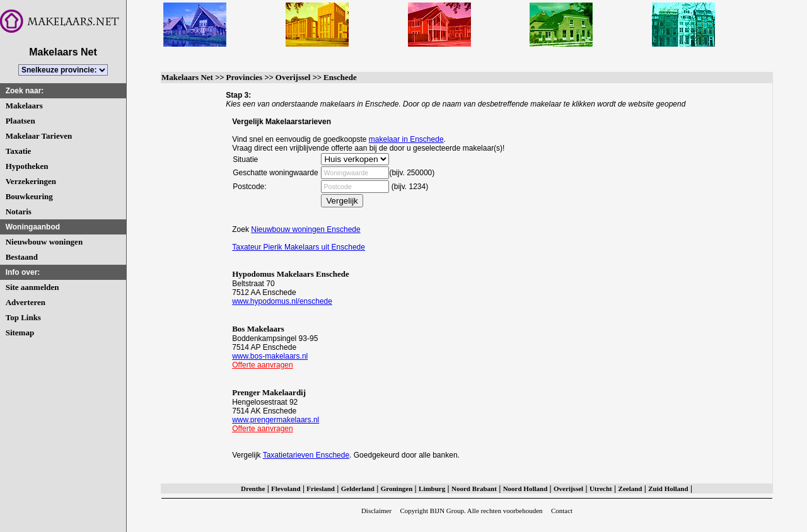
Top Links (23, 317)
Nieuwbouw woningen (44, 242)
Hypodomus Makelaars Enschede (291, 274)
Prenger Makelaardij (269, 392)
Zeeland (630, 489)
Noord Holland (525, 489)
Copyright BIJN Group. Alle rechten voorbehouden (471, 511)
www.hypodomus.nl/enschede (282, 301)
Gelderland (358, 489)
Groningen (397, 489)
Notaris (19, 211)
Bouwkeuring (29, 196)
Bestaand (22, 257)
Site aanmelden (32, 287)
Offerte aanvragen (263, 365)
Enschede (340, 77)
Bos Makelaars (258, 329)
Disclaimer (376, 511)
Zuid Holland (668, 489)
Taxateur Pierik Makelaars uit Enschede (299, 247)
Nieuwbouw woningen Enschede (305, 229)
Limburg (432, 489)
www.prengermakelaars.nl (276, 420)
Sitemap (20, 332)
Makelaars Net (187, 77)
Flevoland (286, 489)
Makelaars (24, 106)
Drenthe (253, 489)
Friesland (321, 489)
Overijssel (293, 77)
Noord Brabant (474, 489)
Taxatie (19, 151)
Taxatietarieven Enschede (306, 455)
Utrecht (601, 489)
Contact (562, 511)
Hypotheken (27, 166)
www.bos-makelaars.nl (270, 356)
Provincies (245, 77)
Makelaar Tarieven (39, 136)
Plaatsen (20, 121)
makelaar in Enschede (406, 139)
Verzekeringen (31, 181)
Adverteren (26, 302)
